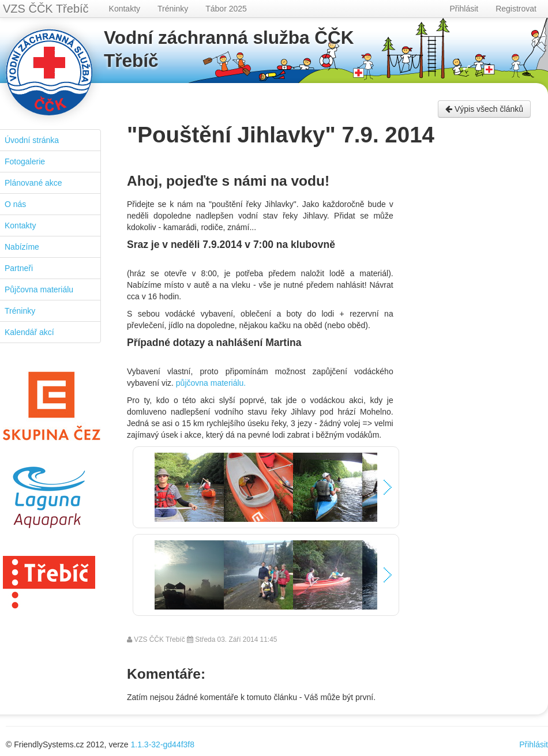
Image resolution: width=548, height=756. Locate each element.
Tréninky (173, 9)
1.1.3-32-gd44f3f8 (163, 744)
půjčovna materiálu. (211, 383)
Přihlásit (464, 9)
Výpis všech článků (484, 109)
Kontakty (125, 9)
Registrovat (516, 9)
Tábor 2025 (226, 9)
